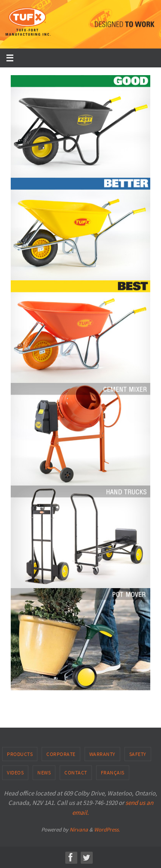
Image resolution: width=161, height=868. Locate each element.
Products (20, 754)
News (44, 772)
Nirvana (79, 830)
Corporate (61, 754)
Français (113, 772)
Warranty (102, 754)
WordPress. (107, 830)
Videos (15, 772)
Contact (76, 772)
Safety (138, 754)
